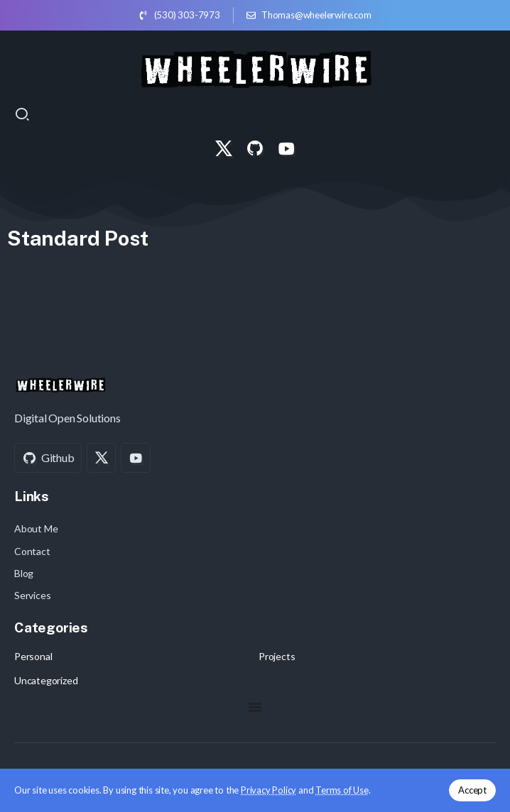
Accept (472, 790)
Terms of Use (342, 790)
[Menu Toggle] (255, 707)
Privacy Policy (268, 790)
